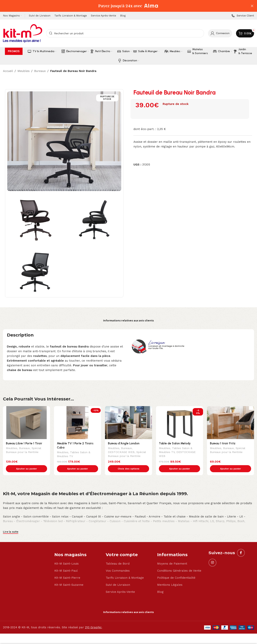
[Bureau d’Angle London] (128, 423)
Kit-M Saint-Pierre (67, 569)
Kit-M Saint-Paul (66, 562)
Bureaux (40, 71)
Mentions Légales (170, 577)
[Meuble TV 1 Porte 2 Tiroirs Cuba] (77, 423)
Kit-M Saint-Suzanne (69, 577)
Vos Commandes (118, 562)
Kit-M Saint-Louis (67, 555)
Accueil (8, 71)
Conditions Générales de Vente (179, 562)
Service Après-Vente (120, 584)
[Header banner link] (123, 6)
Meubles (24, 71)
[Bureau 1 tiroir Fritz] (231, 423)
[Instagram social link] (212, 554)
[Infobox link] (243, 16)
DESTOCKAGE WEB (121, 452)
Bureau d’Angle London (124, 443)
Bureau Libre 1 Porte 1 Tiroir (24, 443)
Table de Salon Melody (175, 443)
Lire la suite (11, 523)
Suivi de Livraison (118, 577)
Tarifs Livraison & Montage (125, 569)
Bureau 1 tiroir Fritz (223, 443)
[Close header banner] (252, 6)
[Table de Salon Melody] (180, 423)
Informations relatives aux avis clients (128, 321)
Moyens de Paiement (172, 555)
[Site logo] (23, 33)
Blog (160, 584)
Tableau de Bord (118, 555)
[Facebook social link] (241, 545)
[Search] (125, 33)
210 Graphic (93, 619)
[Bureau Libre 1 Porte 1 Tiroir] (26, 423)
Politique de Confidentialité (176, 569)
